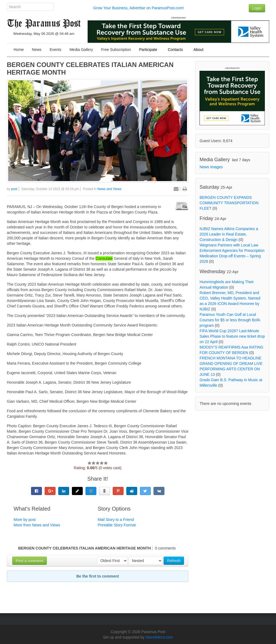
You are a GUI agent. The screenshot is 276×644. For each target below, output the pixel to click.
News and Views (110, 189)
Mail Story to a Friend (116, 520)
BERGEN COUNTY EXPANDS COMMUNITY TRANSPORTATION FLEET (229, 203)
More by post (25, 520)
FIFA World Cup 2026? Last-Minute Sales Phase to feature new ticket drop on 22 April (232, 336)
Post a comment (30, 561)
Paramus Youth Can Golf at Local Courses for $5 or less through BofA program (230, 320)
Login (257, 8)
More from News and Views (37, 525)
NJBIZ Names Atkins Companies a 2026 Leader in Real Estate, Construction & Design (229, 234)
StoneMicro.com (159, 637)
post (14, 189)
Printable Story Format (117, 525)
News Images (211, 167)
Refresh (174, 561)
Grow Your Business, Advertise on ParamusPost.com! (138, 8)
